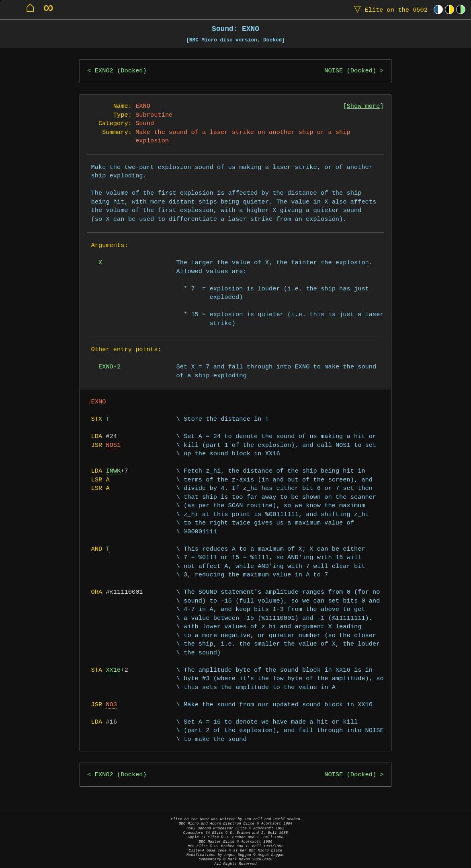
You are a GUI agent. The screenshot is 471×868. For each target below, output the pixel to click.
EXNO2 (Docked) (121, 71)
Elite (389, 9)
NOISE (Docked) (350, 71)
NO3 (111, 705)
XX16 (113, 670)
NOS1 (113, 445)
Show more (363, 106)
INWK (113, 471)
